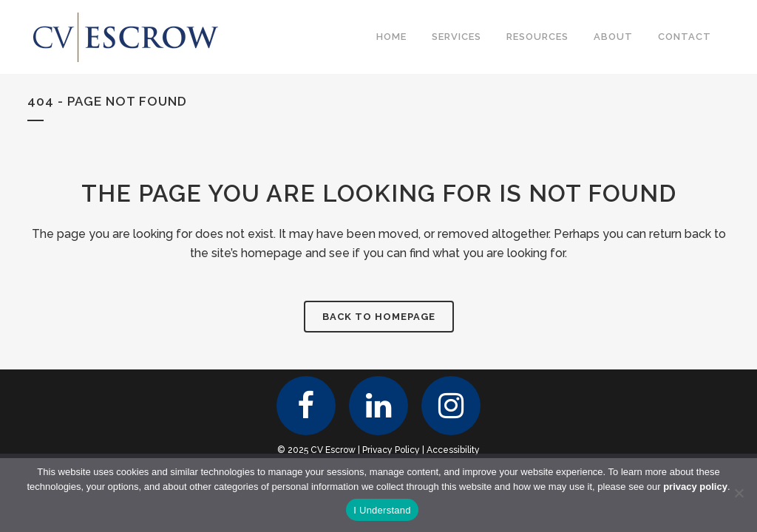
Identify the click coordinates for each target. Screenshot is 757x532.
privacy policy (695, 487)
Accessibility (453, 450)
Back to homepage (379, 317)
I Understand (382, 510)
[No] (739, 493)
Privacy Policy (391, 450)
